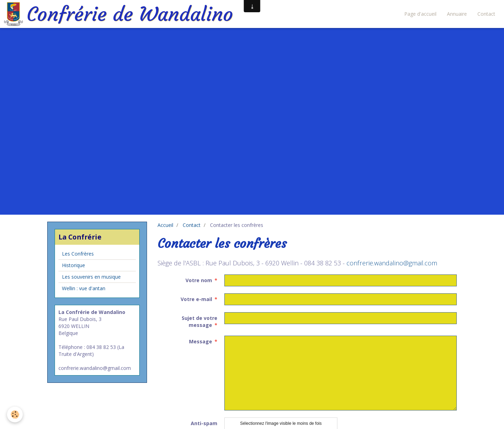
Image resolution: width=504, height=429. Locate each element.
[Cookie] (15, 414)
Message (201, 341)
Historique (73, 265)
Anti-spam (204, 423)
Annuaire (457, 14)
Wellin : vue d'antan (84, 288)
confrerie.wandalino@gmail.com (392, 263)
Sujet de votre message (199, 321)
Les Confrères (78, 254)
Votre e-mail (196, 299)
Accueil (165, 225)
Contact (486, 14)
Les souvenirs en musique (91, 277)
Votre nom (199, 280)
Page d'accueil (420, 14)
